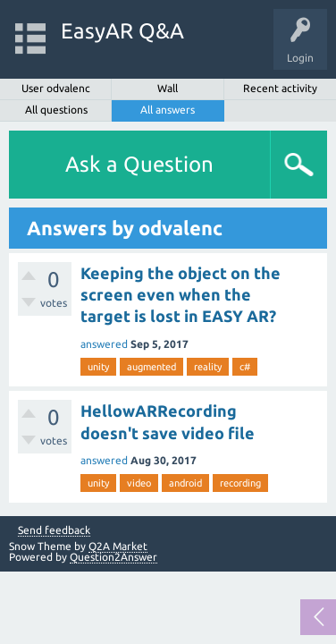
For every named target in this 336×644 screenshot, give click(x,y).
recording (240, 483)
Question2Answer (113, 557)
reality (208, 367)
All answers (168, 110)
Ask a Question (139, 164)
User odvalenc (56, 88)
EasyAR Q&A (122, 31)
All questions (56, 110)
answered (104, 344)
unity (98, 367)
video (139, 483)
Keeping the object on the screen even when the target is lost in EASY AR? (181, 295)
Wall (168, 88)
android (185, 483)
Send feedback (54, 530)
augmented (151, 367)
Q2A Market (118, 546)
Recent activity (280, 88)
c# (245, 367)
